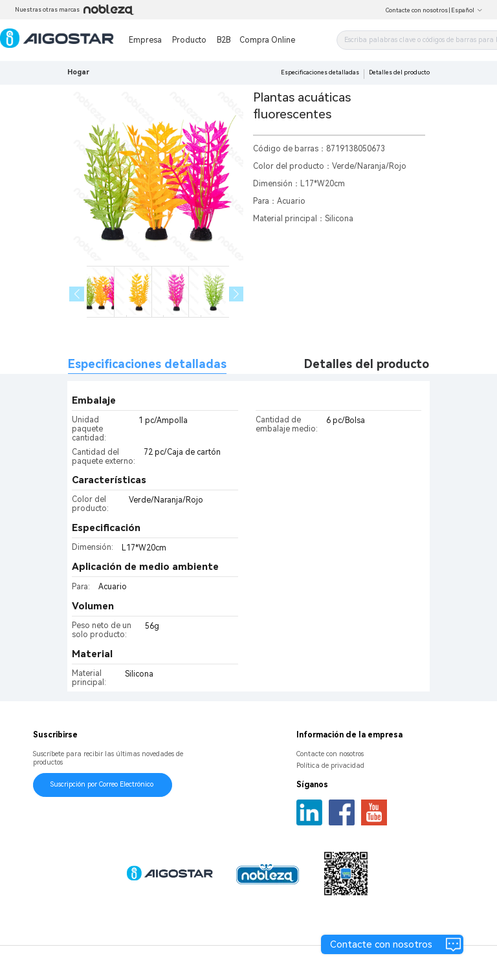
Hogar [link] (78, 72)
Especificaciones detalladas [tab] (147, 364)
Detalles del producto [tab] (367, 364)
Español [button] (467, 10)
